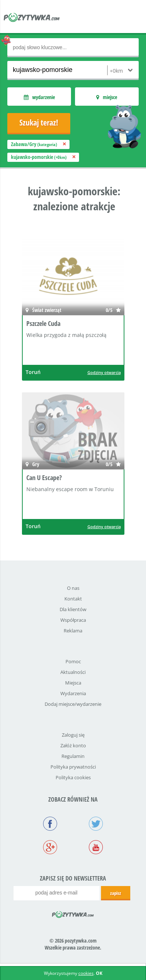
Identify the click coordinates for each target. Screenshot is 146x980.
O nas (73, 588)
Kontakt (73, 599)
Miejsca (73, 683)
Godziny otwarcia (104, 372)
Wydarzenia (73, 693)
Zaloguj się (73, 735)
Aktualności (73, 672)
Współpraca (73, 620)
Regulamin (73, 756)
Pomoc (73, 661)
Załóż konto (73, 745)
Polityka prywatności (73, 767)
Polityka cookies (73, 777)
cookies (86, 973)
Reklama (73, 631)
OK (99, 973)
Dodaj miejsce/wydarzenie (73, 704)
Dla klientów (73, 609)
